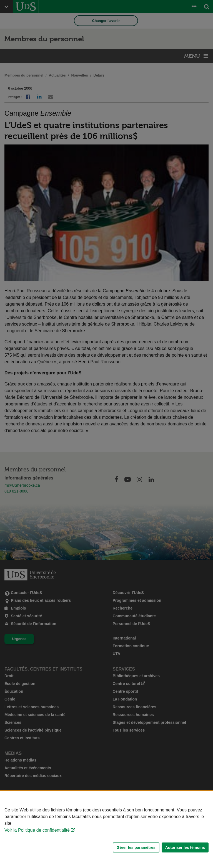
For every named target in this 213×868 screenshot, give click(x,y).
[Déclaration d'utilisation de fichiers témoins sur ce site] (107, 830)
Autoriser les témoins (185, 847)
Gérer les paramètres (136, 847)
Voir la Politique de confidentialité (37, 830)
